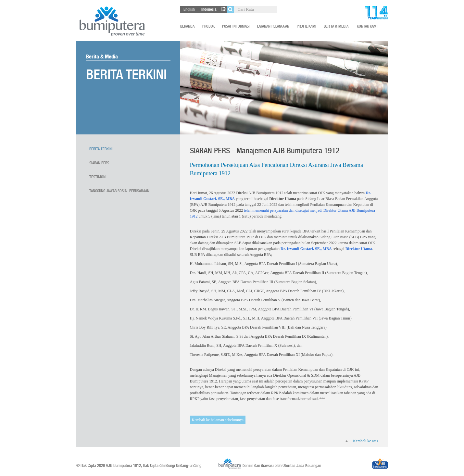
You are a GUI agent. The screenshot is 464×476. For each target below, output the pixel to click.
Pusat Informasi (236, 26)
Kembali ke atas (362, 441)
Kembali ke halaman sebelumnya (218, 420)
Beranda (187, 26)
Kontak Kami (367, 26)
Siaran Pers (99, 163)
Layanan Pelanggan (273, 26)
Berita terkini (101, 149)
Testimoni (98, 177)
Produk (208, 26)
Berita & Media (336, 26)
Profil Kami (307, 26)
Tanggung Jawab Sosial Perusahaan (119, 191)
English (189, 9)
